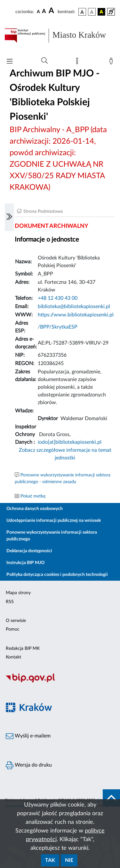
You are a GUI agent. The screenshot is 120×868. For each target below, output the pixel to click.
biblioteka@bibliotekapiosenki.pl (74, 307)
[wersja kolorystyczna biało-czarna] (92, 12)
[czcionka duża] (52, 11)
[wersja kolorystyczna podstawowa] (82, 12)
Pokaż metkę (33, 496)
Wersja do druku (29, 765)
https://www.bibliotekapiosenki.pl (76, 315)
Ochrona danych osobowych (35, 509)
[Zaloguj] (112, 62)
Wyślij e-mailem (28, 736)
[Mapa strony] (78, 62)
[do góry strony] (111, 798)
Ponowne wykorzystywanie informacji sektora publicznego (52, 536)
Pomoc (13, 629)
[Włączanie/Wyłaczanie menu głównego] (10, 62)
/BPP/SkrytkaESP (58, 327)
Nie (69, 860)
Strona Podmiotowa (43, 211)
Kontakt (13, 657)
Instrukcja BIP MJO (25, 563)
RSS (10, 602)
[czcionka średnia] (44, 12)
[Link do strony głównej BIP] (60, 36)
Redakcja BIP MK (23, 649)
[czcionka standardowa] (38, 12)
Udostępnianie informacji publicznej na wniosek (54, 521)
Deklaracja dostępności (29, 551)
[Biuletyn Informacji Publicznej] (60, 681)
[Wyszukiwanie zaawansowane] (44, 61)
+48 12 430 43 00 (58, 298)
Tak (50, 860)
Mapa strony (18, 593)
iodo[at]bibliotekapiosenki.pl (70, 442)
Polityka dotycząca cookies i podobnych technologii (57, 575)
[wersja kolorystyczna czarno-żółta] (101, 12)
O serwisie (16, 621)
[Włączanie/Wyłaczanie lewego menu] (9, 217)
